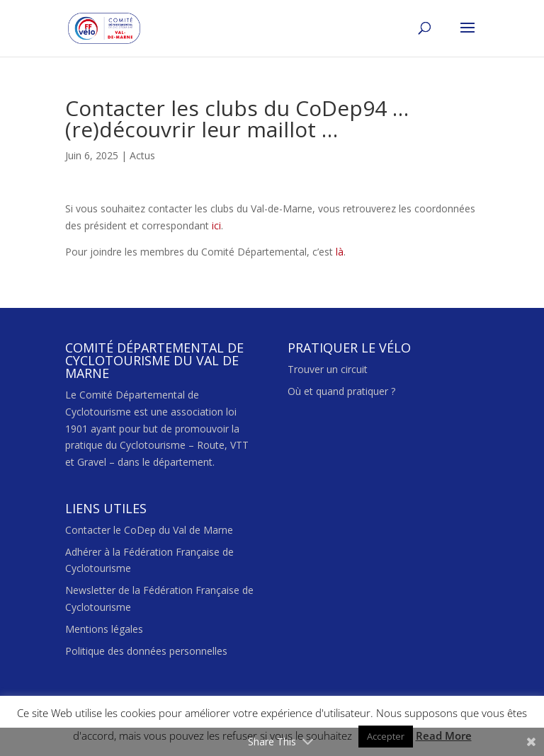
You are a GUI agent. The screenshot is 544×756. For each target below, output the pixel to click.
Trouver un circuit (328, 369)
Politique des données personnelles (146, 651)
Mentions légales (104, 629)
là (340, 252)
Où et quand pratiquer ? (341, 391)
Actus (142, 155)
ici (215, 225)
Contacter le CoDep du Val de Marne (149, 530)
